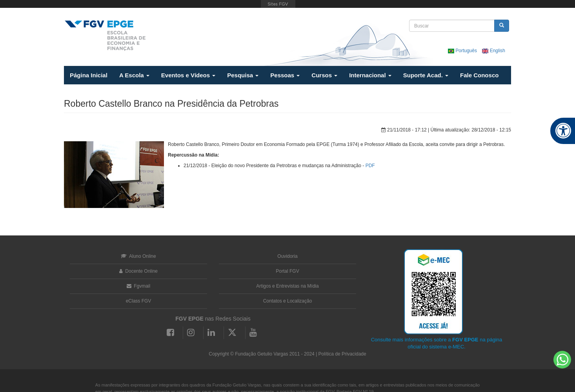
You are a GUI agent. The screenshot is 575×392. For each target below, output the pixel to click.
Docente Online (138, 271)
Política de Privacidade (342, 354)
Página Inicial (89, 75)
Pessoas (285, 75)
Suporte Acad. (426, 75)
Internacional (370, 75)
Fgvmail (138, 286)
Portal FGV (287, 271)
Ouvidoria (287, 256)
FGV (278, 4)
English (494, 51)
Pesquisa (243, 75)
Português (463, 51)
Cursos (324, 75)
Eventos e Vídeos (188, 75)
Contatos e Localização (288, 301)
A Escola (134, 75)
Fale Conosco (479, 75)
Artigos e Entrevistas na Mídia (287, 286)
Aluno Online (138, 256)
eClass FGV (139, 301)
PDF (370, 166)
